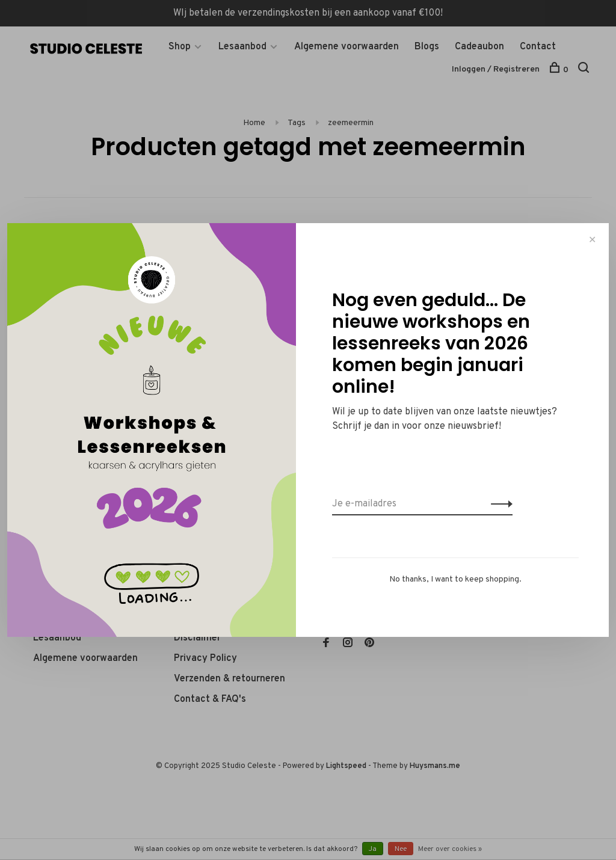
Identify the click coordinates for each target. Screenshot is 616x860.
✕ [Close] (592, 240)
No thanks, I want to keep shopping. (455, 579)
